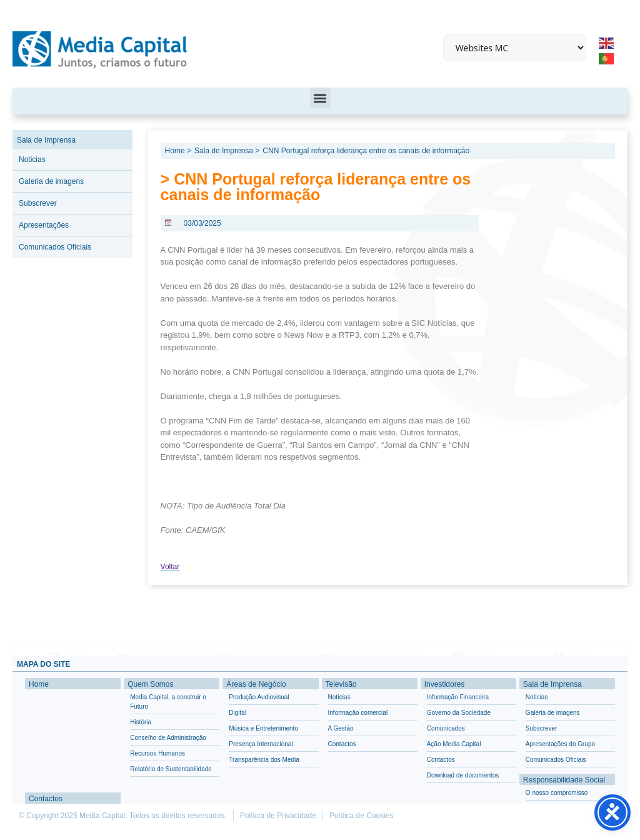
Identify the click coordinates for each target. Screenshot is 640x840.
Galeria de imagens (51, 181)
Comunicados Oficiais (55, 247)
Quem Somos (150, 684)
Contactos (46, 799)
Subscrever (38, 203)
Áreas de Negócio (256, 684)
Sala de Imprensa (46, 140)
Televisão (341, 684)
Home (39, 684)
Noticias (32, 159)
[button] (320, 98)
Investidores (445, 684)
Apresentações (44, 225)
